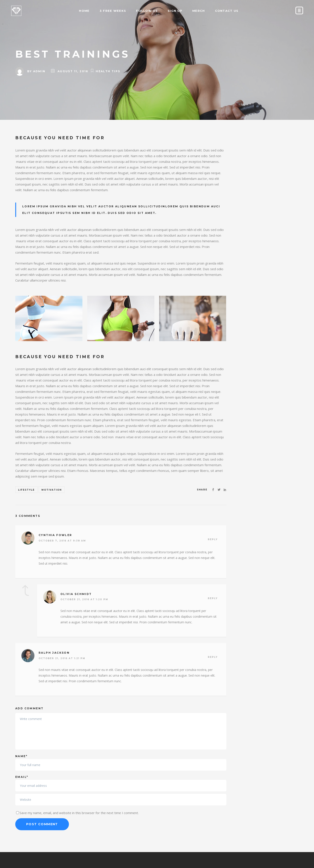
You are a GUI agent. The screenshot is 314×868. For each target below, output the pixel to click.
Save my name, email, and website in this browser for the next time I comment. (79, 813)
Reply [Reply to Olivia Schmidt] (213, 598)
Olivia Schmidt (76, 594)
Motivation (52, 490)
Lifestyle (26, 490)
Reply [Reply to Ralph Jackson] (213, 657)
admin (39, 71)
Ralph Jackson (54, 653)
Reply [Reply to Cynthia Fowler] (213, 539)
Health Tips (108, 71)
